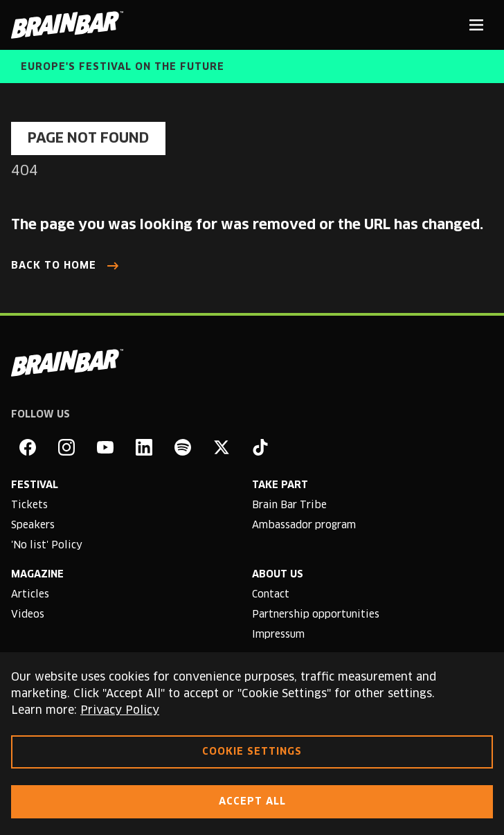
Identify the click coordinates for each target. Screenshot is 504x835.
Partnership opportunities (316, 615)
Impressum (278, 635)
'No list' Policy (47, 546)
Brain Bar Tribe (289, 505)
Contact (271, 595)
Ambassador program (304, 526)
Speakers (33, 526)
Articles (30, 595)
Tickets (29, 505)
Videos (28, 615)
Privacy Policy (120, 710)
